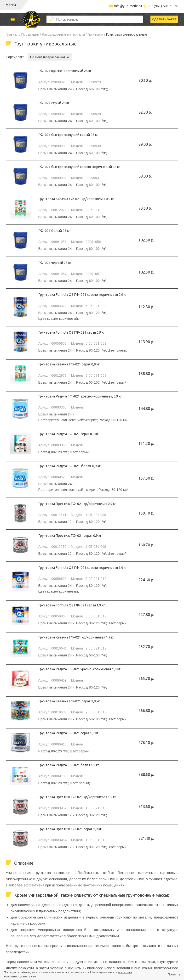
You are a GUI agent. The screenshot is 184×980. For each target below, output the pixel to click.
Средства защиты (20, 941)
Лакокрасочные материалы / (64, 34)
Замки (10, 956)
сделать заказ (164, 19)
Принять (174, 974)
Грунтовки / (96, 34)
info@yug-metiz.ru (128, 6)
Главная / (13, 34)
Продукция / (31, 34)
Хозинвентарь (17, 949)
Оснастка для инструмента (27, 926)
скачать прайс (143, 911)
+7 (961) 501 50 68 (164, 6)
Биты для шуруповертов (25, 933)
